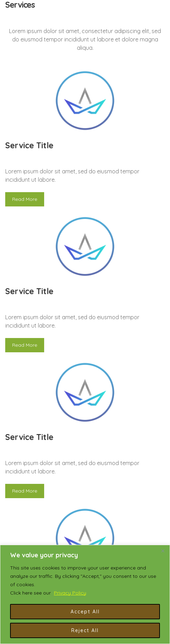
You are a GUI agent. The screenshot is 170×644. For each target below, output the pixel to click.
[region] (85, 594)
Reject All (85, 630)
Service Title (29, 145)
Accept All (85, 612)
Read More (25, 199)
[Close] (163, 551)
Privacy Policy (70, 593)
